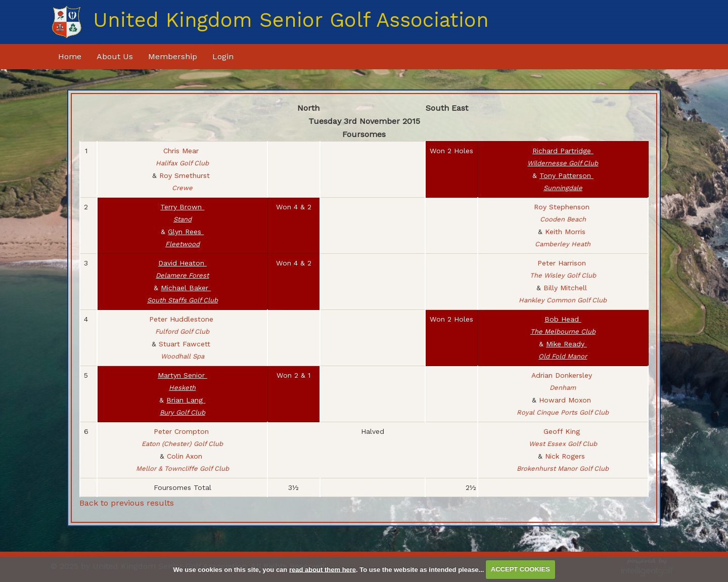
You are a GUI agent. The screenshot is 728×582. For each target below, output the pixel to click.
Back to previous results (127, 503)
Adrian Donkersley (563, 381)
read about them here (323, 569)
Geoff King (563, 437)
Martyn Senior (183, 381)
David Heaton (182, 269)
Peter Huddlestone (183, 325)
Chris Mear (182, 157)
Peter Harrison (563, 269)
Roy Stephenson (563, 213)
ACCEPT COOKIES (520, 569)
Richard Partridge (563, 157)
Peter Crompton (182, 437)
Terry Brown (182, 213)
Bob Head (563, 325)
